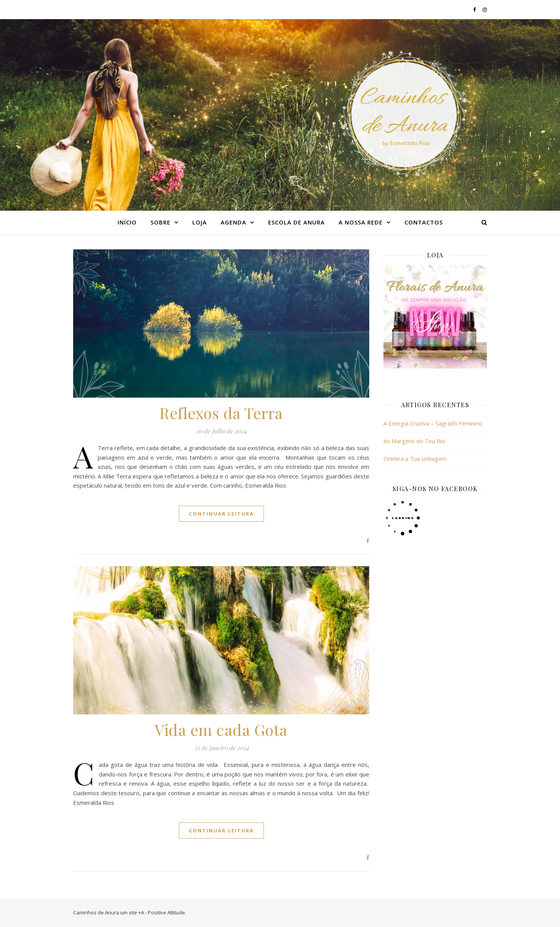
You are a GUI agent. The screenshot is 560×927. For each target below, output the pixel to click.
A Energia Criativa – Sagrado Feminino (433, 423)
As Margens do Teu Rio (414, 441)
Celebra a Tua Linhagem (415, 459)
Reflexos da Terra (221, 413)
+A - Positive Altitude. (162, 912)
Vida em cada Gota (221, 730)
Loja (200, 222)
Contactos (424, 222)
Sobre (160, 222)
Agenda (233, 222)
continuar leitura (221, 514)
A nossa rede (361, 222)
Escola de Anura (296, 222)
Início (127, 222)
